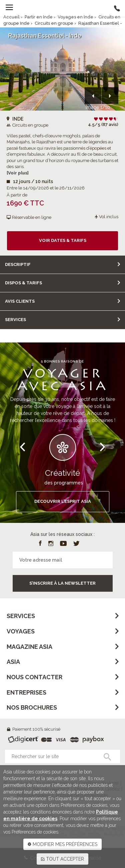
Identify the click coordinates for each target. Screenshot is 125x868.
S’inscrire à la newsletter (62, 583)
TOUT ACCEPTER (62, 859)
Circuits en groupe (54, 23)
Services (15, 320)
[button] (93, 96)
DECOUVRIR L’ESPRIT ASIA (63, 501)
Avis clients (20, 301)
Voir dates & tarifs (63, 240)
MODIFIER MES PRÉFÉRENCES (62, 844)
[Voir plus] (18, 173)
